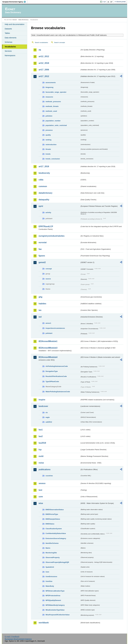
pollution (49, 116)
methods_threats (52, 106)
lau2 (41, 436)
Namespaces (10, 55)
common (43, 186)
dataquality (44, 200)
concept (49, 269)
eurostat (43, 242)
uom (41, 497)
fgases (42, 256)
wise (41, 503)
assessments (51, 83)
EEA (15, 2)
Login (104, 2)
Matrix (48, 548)
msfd (41, 456)
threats (48, 149)
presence (49, 130)
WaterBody (50, 586)
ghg (40, 297)
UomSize (49, 581)
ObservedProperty (53, 557)
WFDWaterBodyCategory (55, 605)
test (40, 490)
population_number (53, 121)
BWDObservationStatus (55, 510)
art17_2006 (44, 70)
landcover (43, 406)
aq (40, 50)
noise (41, 463)
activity (48, 212)
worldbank (44, 623)
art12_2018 (44, 63)
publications (44, 469)
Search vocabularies (41, 42)
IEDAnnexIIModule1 (48, 341)
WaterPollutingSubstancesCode (58, 392)
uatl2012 (49, 422)
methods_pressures (53, 102)
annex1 (48, 323)
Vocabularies (10, 47)
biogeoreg (49, 87)
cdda (41, 180)
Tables (7, 33)
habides (42, 304)
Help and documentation (14, 24)
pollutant (49, 333)
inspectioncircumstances (55, 328)
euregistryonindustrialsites (51, 236)
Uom (47, 572)
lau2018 (42, 443)
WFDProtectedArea (53, 596)
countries (49, 476)
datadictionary (45, 193)
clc (47, 413)
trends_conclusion (53, 159)
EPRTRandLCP (46, 226)
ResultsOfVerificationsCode (56, 376)
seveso (42, 483)
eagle (48, 417)
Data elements (11, 38)
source (48, 279)
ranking (48, 140)
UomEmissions (51, 576)
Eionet (15, 20)
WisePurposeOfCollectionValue (57, 615)
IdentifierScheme (52, 543)
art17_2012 (44, 76)
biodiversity (44, 173)
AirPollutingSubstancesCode (57, 366)
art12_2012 (44, 56)
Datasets (8, 29)
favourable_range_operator (56, 92)
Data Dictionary (23, 20)
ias (40, 310)
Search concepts (60, 42)
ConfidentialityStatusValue (56, 533)
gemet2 (42, 262)
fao (40, 249)
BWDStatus (50, 524)
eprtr (41, 206)
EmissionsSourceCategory (56, 538)
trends (48, 154)
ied (40, 317)
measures (49, 97)
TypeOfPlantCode (52, 381)
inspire (42, 400)
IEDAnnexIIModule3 (48, 348)
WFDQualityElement (53, 600)
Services (8, 51)
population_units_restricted (56, 125)
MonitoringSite (51, 553)
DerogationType (52, 371)
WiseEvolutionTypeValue (55, 610)
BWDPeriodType (52, 514)
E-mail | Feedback (12, 637)
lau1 (41, 430)
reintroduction (51, 145)
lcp (40, 450)
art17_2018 (44, 166)
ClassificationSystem (54, 529)
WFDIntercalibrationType (55, 591)
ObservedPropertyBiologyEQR (57, 562)
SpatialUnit (50, 567)
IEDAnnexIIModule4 (48, 357)
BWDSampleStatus (53, 519)
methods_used (51, 111)
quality (48, 135)
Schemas (8, 42)
